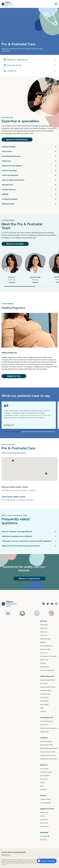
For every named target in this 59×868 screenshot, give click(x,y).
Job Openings (45, 803)
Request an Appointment (30, 60)
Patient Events (44, 701)
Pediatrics (43, 642)
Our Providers (44, 697)
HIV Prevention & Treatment (48, 656)
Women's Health (45, 649)
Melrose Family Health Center (49, 748)
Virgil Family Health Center (48, 755)
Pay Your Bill (44, 683)
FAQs (42, 708)
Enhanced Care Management (49, 728)
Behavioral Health (45, 639)
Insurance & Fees (30, 65)
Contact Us (30, 71)
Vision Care (44, 635)
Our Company (44, 769)
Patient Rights (44, 704)
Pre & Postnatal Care (46, 646)
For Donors (44, 840)
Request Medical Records (48, 687)
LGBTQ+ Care (44, 660)
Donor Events (44, 823)
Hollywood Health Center (48, 752)
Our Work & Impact (46, 772)
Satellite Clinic (44, 732)
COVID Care (44, 628)
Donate (42, 816)
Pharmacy (43, 663)
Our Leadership (45, 776)
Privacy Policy (6, 855)
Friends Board (44, 826)
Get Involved (44, 819)
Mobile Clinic (44, 725)
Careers (43, 783)
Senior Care (44, 653)
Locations (43, 711)
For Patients (45, 836)
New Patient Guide (46, 690)
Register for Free (14, 376)
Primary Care (44, 625)
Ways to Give (44, 812)
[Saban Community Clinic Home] (7, 4)
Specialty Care (45, 667)
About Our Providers (15, 244)
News (42, 786)
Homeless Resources (46, 721)
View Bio (12, 282)
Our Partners (44, 779)
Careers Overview (45, 799)
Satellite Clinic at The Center (49, 759)
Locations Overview (46, 741)
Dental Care (44, 632)
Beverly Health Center (47, 745)
